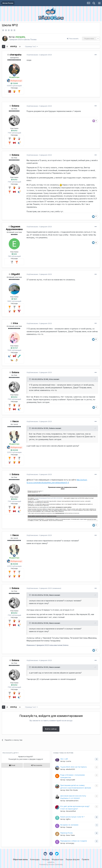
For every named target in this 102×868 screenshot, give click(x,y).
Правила (85, 859)
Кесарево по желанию (69, 825)
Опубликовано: (39, 55)
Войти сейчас (51, 729)
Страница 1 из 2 (31, 46)
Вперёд (14, 46)
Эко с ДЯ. (64, 759)
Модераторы (58, 859)
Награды (46, 859)
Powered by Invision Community (51, 864)
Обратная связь (20, 859)
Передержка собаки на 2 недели (74, 841)
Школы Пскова (30, 39)
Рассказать (73, 39)
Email (12, 765)
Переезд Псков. (67, 833)
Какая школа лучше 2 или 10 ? (72, 817)
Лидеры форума (73, 859)
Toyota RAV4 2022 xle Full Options (74, 767)
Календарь (35, 859)
